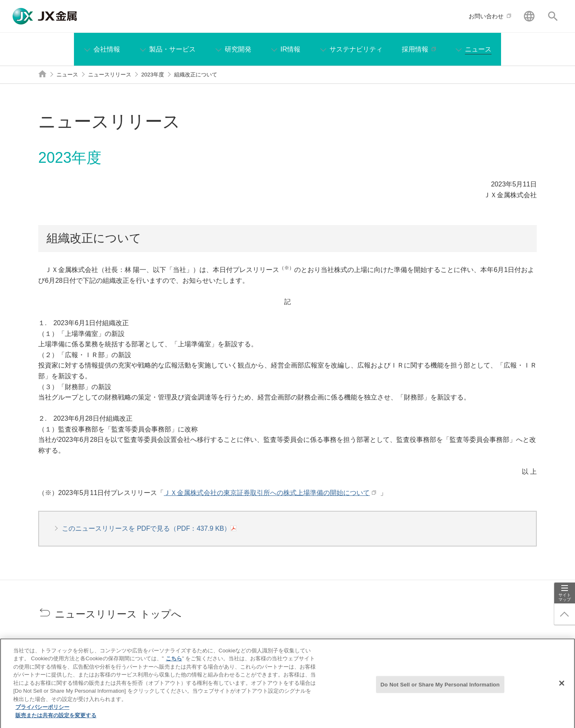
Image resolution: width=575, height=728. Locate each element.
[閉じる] (562, 688)
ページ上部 (565, 614)
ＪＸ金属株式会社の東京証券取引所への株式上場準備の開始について (266, 493)
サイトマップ (565, 597)
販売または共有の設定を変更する (56, 720)
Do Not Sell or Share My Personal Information (440, 689)
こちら (174, 663)
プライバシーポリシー (42, 712)
